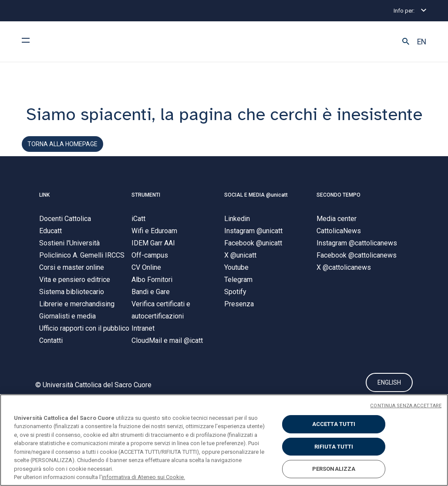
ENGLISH (389, 382)
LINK (44, 195)
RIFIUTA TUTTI (334, 447)
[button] (406, 42)
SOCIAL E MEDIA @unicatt (256, 195)
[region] (224, 440)
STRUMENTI (146, 195)
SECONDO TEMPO (339, 195)
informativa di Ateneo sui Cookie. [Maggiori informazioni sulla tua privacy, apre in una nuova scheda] (143, 477)
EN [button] (422, 42)
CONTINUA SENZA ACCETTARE (406, 406)
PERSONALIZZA (334, 469)
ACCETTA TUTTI (334, 424)
